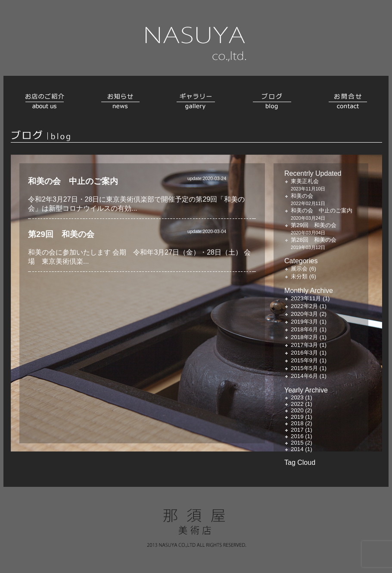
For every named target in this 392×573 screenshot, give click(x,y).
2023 (297, 397)
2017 (297, 430)
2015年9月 (304, 360)
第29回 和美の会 (61, 234)
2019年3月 (304, 322)
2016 (297, 436)
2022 (297, 404)
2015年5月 (304, 368)
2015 (297, 443)
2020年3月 (304, 314)
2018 (297, 423)
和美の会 (302, 196)
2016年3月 (304, 353)
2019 (297, 417)
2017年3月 (304, 345)
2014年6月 (304, 376)
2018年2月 (304, 337)
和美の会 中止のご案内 (73, 181)
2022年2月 (304, 306)
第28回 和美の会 (314, 240)
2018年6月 (304, 329)
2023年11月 (306, 298)
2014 (297, 449)
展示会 (299, 269)
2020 (297, 410)
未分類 (299, 276)
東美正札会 (305, 181)
